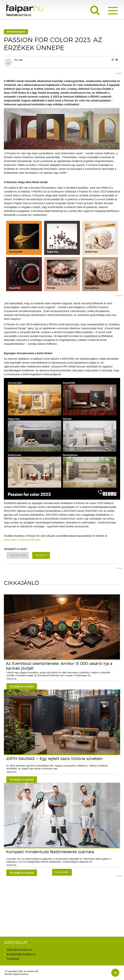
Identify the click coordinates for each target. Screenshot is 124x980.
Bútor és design (16, 32)
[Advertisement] (62, 902)
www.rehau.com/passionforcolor (22, 540)
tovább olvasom (22, 686)
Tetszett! (41, 555)
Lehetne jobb (18, 555)
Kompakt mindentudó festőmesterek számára (50, 852)
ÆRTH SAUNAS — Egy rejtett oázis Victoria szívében (54, 759)
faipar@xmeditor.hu (19, 950)
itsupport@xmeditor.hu (21, 954)
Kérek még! (62, 872)
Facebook (13, 959)
